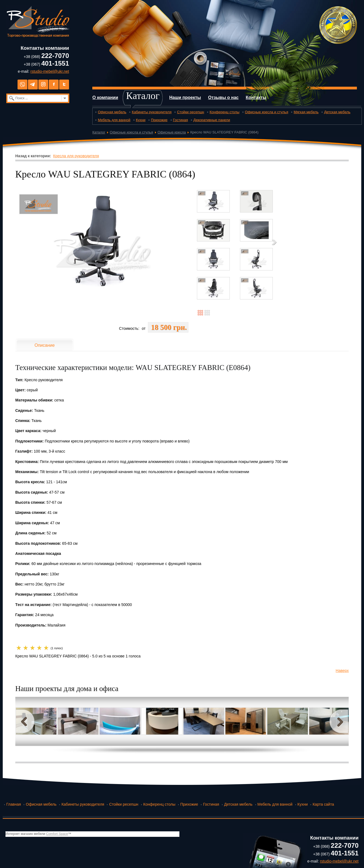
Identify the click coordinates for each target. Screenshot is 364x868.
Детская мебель (337, 112)
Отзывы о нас (223, 97)
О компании (105, 97)
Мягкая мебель (306, 112)
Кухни (141, 120)
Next (339, 721)
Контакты (256, 97)
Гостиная (181, 120)
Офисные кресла (172, 132)
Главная (14, 804)
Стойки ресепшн (190, 112)
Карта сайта (323, 804)
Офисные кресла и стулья (266, 112)
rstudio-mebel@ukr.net (50, 71)
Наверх (342, 671)
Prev (25, 721)
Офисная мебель (112, 112)
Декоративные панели (212, 120)
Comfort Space (57, 834)
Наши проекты (185, 97)
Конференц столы (224, 112)
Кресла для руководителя (76, 156)
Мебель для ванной (114, 120)
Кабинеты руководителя (152, 112)
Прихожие (159, 120)
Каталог (143, 96)
